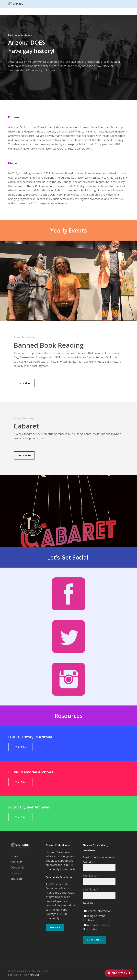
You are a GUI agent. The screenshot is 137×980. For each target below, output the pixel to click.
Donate (15, 873)
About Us (16, 862)
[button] (127, 4)
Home (14, 856)
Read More (55, 927)
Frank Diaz (34, 975)
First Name (91, 876)
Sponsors (17, 879)
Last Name (91, 889)
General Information (99, 911)
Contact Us (17, 868)
